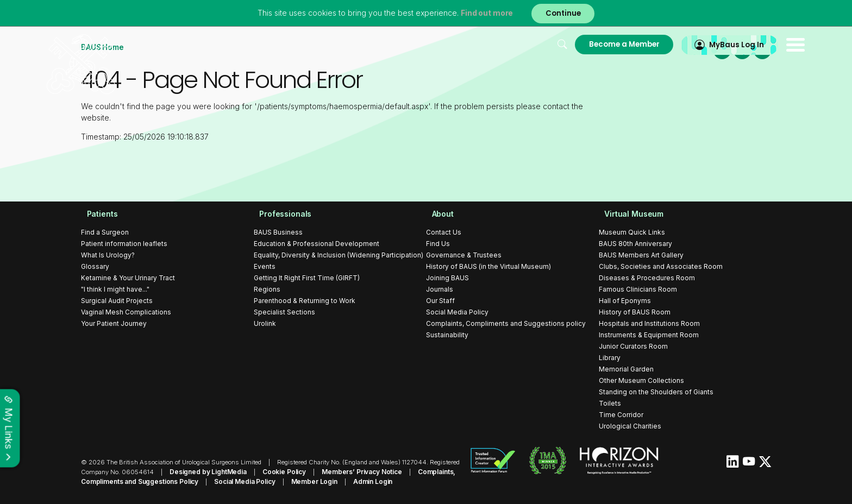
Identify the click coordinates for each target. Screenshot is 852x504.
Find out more (485, 13)
